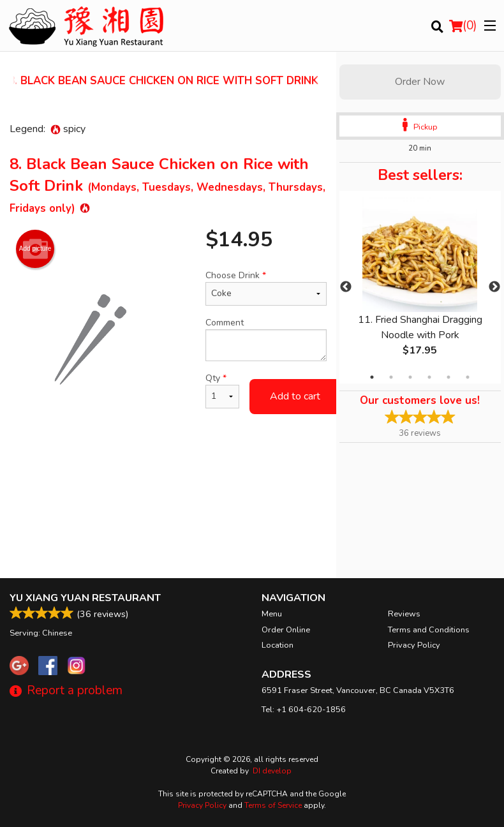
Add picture (35, 249)
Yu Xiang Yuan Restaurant (85, 598)
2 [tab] (391, 377)
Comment (266, 339)
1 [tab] (372, 377)
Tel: (304, 710)
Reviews (404, 614)
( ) (463, 26)
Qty (222, 390)
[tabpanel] (420, 287)
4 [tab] (429, 377)
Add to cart (295, 396)
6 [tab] (468, 377)
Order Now (420, 82)
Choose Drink (266, 287)
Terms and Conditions (429, 630)
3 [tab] (410, 377)
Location (278, 645)
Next (494, 287)
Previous (346, 287)
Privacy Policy (414, 645)
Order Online (286, 630)
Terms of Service (273, 805)
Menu (272, 614)
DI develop (272, 771)
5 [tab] (448, 377)
